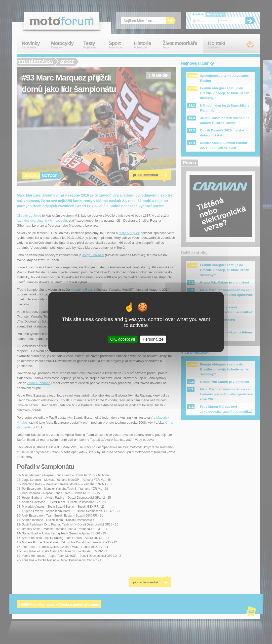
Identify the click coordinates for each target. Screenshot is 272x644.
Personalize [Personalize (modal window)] (153, 339)
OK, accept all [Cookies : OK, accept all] (123, 339)
